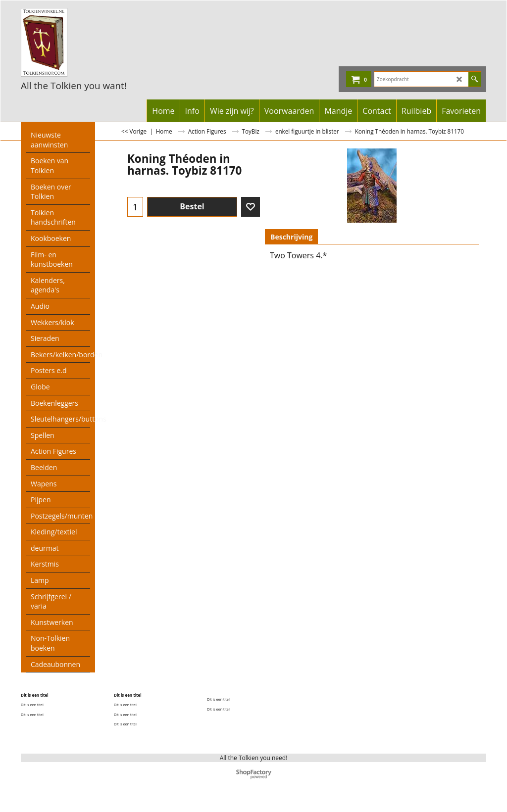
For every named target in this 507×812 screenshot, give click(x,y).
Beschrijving (291, 237)
